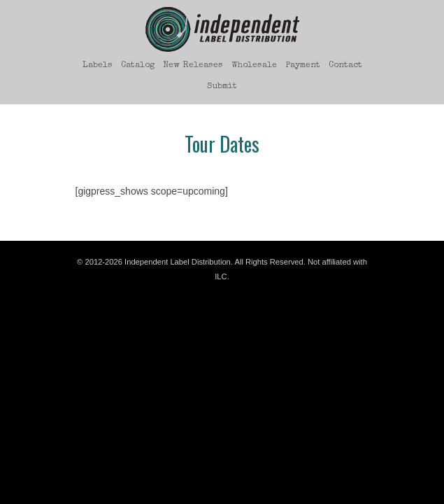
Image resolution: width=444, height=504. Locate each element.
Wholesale (254, 65)
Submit (222, 86)
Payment (303, 65)
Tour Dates (222, 144)
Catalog (138, 65)
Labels (98, 65)
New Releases (193, 65)
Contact (345, 65)
